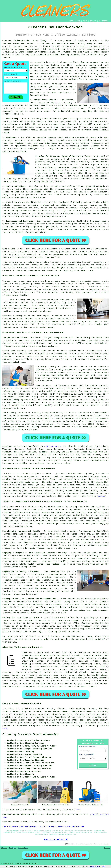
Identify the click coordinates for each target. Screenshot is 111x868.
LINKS (78, 21)
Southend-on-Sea (53, 446)
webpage (101, 496)
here (5, 728)
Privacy (107, 848)
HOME (71, 21)
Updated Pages (23, 848)
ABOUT (85, 21)
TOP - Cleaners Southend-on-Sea (19, 827)
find (11, 709)
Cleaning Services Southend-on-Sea (30, 734)
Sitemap (4, 848)
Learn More (94, 867)
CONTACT (93, 21)
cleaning (84, 62)
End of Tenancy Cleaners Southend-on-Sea (62, 827)
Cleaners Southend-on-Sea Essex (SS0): (25, 41)
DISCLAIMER (103, 21)
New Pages (12, 848)
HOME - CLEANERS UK (55, 839)
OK (104, 867)
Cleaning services (85, 714)
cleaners (85, 460)
